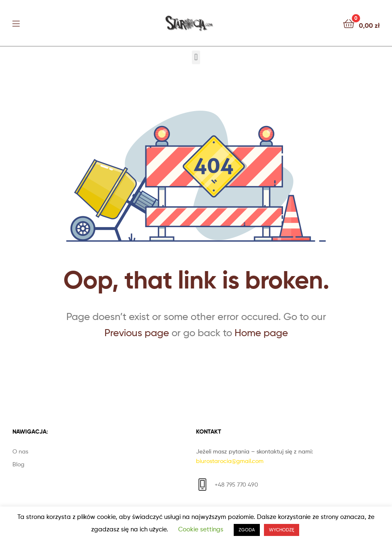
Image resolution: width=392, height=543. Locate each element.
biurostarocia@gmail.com (230, 461)
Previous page (137, 333)
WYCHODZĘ (282, 530)
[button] (196, 57)
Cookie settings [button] (201, 529)
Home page (261, 333)
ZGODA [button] (247, 530)
